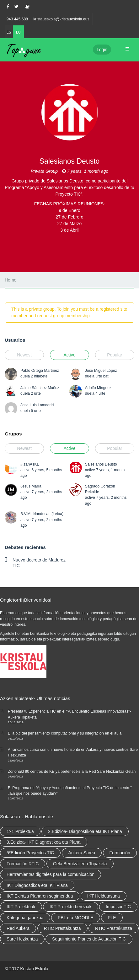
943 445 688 (17, 19)
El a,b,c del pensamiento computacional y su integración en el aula (65, 733)
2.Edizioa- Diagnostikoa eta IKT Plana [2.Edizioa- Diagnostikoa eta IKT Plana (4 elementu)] (85, 831)
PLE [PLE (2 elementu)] (112, 918)
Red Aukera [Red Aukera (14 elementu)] (18, 928)
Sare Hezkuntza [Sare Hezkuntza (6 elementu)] (22, 939)
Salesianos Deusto (101, 464)
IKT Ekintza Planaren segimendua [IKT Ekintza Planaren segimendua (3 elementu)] (40, 896)
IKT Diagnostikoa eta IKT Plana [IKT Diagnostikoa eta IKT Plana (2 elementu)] (37, 885)
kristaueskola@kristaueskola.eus (61, 19)
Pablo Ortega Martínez (40, 371)
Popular (115, 355)
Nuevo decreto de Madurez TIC (39, 563)
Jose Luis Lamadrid (37, 405)
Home (11, 280)
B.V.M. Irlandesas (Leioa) (42, 514)
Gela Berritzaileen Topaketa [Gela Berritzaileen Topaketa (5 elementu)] (80, 864)
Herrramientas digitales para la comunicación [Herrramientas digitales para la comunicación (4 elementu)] (51, 874)
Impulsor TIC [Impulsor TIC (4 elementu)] (118, 907)
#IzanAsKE (30, 464)
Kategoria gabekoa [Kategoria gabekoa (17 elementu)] (25, 918)
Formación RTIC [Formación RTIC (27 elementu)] (23, 864)
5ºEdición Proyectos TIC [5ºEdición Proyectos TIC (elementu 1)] (30, 853)
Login (102, 50)
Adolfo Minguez (98, 388)
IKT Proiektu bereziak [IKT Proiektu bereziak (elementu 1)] (71, 907)
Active (69, 355)
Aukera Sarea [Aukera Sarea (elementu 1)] (82, 853)
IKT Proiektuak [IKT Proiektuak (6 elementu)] (21, 907)
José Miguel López (101, 371)
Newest (24, 355)
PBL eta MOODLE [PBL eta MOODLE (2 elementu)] (76, 918)
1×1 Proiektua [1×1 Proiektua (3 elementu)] (20, 831)
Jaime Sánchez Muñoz (40, 388)
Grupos (13, 434)
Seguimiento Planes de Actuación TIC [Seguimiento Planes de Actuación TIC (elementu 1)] (89, 939)
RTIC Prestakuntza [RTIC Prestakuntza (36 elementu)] (62, 928)
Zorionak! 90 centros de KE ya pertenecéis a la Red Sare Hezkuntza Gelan (72, 772)
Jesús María (31, 486)
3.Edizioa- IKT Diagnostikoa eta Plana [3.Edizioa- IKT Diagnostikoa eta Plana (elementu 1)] (44, 842)
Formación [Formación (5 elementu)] (120, 853)
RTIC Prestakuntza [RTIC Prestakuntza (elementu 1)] (114, 928)
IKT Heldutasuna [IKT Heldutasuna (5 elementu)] (104, 896)
